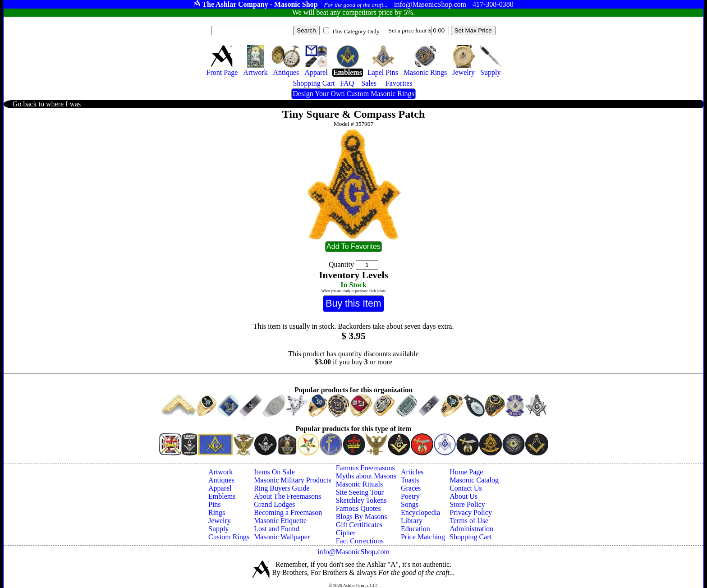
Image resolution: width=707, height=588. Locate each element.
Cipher (346, 533)
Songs (410, 504)
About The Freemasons (287, 496)
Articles (412, 472)
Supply (218, 529)
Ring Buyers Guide (282, 488)
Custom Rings (229, 537)
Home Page (466, 472)
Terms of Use (469, 521)
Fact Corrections (360, 541)
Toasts (410, 480)
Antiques (221, 480)
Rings (217, 512)
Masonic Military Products (293, 480)
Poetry (410, 496)
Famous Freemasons (365, 468)
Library (412, 521)
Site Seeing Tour (360, 492)
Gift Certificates (359, 525)
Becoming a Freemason (288, 512)
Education (415, 529)
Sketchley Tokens (361, 500)
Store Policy (467, 504)
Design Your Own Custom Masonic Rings (353, 94)
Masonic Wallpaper (282, 537)
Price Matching (423, 537)
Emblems (222, 496)
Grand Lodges (274, 504)
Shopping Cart (471, 537)
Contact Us (466, 488)
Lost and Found (276, 529)
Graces (411, 488)
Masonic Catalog (474, 480)
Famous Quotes (358, 508)
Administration (471, 529)
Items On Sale (274, 472)
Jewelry (220, 521)
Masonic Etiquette (280, 521)
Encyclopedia (420, 512)
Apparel (220, 488)
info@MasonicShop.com (353, 552)
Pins (215, 504)
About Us (464, 496)
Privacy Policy (471, 512)
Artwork (220, 472)
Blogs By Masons (362, 517)
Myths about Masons (366, 476)
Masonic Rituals (359, 484)
